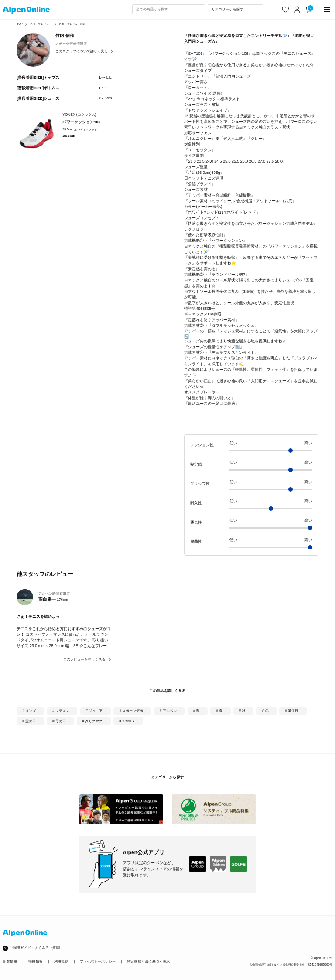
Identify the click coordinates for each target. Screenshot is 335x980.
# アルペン (168, 711)
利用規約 (61, 961)
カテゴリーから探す (167, 777)
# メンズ (29, 711)
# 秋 (242, 711)
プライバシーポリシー (98, 961)
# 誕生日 (292, 711)
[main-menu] (327, 9)
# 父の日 (29, 721)
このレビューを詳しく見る (84, 659)
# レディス (61, 711)
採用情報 (36, 961)
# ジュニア (94, 711)
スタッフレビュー (41, 24)
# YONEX (127, 721)
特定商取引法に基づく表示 (149, 961)
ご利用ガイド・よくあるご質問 (35, 948)
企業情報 (10, 961)
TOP (19, 24)
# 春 (197, 711)
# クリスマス (93, 721)
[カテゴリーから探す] (236, 9)
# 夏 (219, 711)
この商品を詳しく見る (168, 691)
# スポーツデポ (131, 711)
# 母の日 (59, 721)
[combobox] (168, 9)
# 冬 (265, 711)
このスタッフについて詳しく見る (82, 51)
